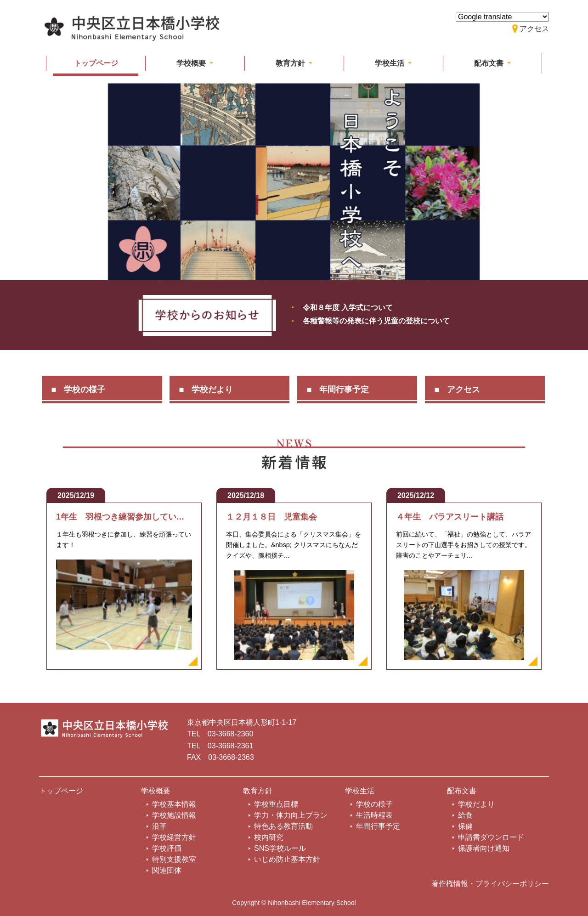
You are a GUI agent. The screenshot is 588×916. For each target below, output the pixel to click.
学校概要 (156, 791)
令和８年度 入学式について (348, 308)
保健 (465, 826)
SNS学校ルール (280, 848)
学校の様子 (85, 390)
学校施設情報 (174, 815)
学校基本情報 (174, 804)
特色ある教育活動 (283, 826)
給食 (465, 815)
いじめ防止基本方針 (287, 859)
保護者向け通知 (484, 848)
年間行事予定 (344, 390)
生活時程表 (374, 815)
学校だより (212, 390)
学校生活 (360, 791)
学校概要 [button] (192, 63)
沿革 (159, 826)
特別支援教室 (174, 859)
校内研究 (269, 837)
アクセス (464, 390)
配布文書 (462, 791)
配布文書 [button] (490, 63)
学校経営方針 (174, 837)
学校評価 (167, 848)
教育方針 (258, 791)
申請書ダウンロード (491, 837)
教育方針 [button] (291, 63)
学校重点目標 (276, 804)
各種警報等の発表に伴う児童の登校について (376, 321)
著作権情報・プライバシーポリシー (490, 884)
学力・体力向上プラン (291, 815)
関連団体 (167, 870)
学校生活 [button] (390, 63)
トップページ (96, 63)
